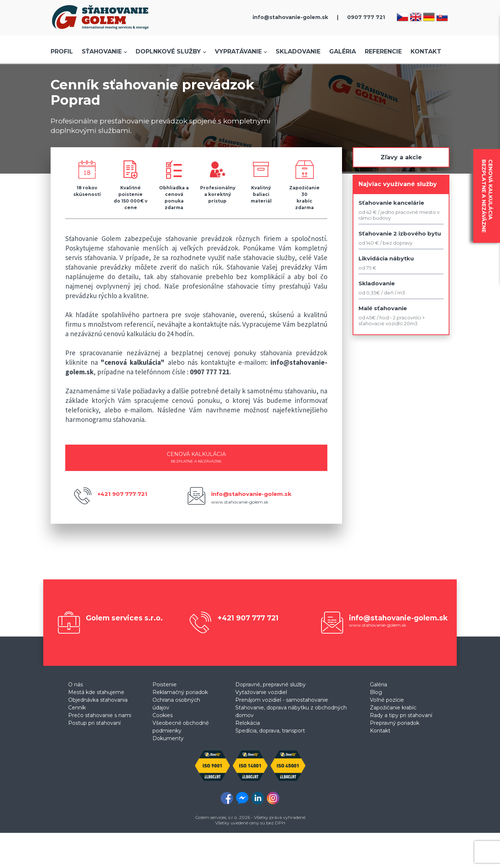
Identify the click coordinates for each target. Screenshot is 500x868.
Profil (62, 51)
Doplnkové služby (168, 51)
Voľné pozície (387, 700)
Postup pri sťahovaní (94, 723)
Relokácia (248, 723)
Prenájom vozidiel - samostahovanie (282, 700)
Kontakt (426, 51)
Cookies (163, 715)
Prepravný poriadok (395, 723)
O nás (76, 685)
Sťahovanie (102, 51)
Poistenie (165, 685)
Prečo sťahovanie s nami (100, 715)
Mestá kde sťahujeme (96, 692)
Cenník (77, 708)
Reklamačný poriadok (180, 692)
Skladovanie (298, 51)
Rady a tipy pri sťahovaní (401, 715)
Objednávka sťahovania (98, 700)
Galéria (343, 51)
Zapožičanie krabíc (393, 708)
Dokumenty (168, 738)
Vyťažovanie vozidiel (261, 692)
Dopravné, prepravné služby (271, 685)
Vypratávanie (238, 51)
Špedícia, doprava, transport (270, 731)
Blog (376, 692)
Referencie (383, 51)
